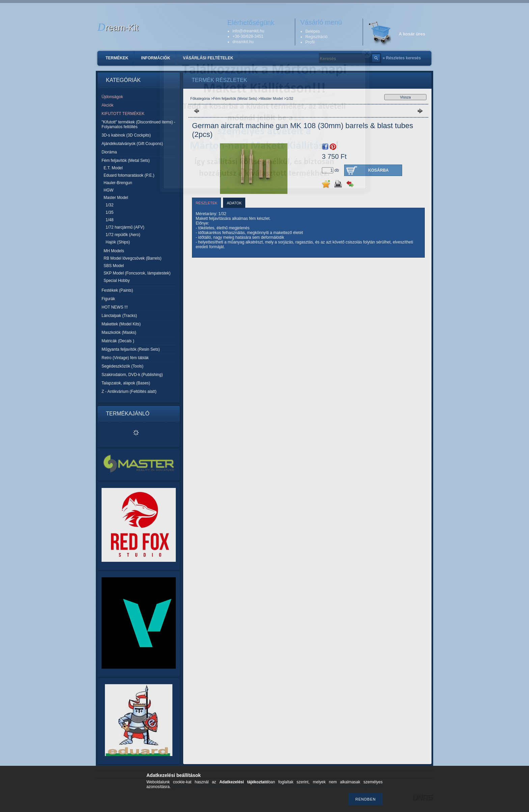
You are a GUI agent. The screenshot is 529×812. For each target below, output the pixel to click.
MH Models (114, 251)
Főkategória (200, 98)
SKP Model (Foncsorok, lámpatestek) (137, 273)
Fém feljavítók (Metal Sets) (235, 98)
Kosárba (378, 170)
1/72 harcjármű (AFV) (125, 227)
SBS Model (114, 266)
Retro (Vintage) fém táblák (125, 358)
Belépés (313, 31)
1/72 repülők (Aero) (123, 235)
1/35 (109, 212)
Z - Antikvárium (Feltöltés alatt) (129, 391)
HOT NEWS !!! (115, 307)
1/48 (109, 220)
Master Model (272, 98)
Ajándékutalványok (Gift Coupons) (132, 144)
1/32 (109, 205)
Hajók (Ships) (118, 242)
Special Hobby (117, 281)
